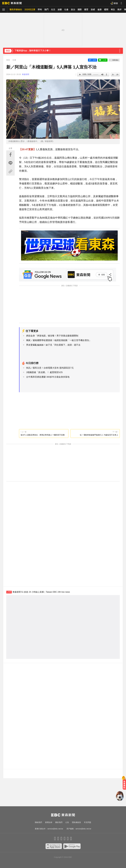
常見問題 (88, 822)
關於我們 (59, 822)
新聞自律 (49, 822)
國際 (80, 10)
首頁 (8, 60)
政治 (73, 10)
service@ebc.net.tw (55, 829)
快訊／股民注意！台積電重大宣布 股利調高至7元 (50, 368)
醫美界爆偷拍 (16, 10)
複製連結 (115, 60)
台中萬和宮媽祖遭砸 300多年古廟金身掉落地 (48, 377)
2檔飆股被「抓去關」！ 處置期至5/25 (44, 372)
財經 (93, 10)
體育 (86, 10)
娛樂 (60, 10)
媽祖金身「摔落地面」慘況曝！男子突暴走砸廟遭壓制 (52, 336)
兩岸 (119, 10)
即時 (40, 10)
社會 (66, 10)
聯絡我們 (38, 822)
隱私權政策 (76, 822)
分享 (94, 60)
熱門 (46, 10)
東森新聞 (26, 74)
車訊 (113, 10)
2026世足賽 (30, 10)
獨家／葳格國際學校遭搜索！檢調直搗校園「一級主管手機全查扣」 (59, 340)
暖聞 (106, 10)
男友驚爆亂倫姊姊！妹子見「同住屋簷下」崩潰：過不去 (53, 345)
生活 (53, 10)
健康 (100, 10)
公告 (67, 822)
